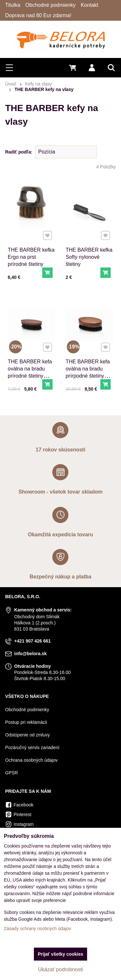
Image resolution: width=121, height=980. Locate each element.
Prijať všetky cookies (60, 954)
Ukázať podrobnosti (60, 969)
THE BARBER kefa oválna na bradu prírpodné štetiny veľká (88, 371)
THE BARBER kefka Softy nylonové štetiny (89, 257)
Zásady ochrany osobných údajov (38, 929)
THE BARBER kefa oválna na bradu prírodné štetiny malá (30, 371)
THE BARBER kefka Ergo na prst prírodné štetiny (31, 257)
